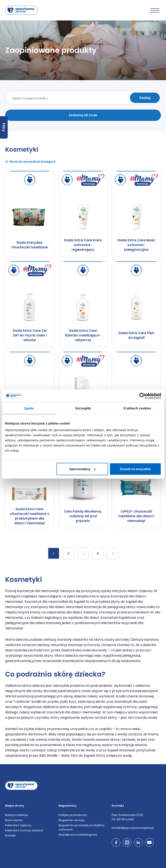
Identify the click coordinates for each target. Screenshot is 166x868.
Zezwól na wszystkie (135, 469)
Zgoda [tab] (29, 408)
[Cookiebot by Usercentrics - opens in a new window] (142, 396)
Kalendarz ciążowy (18, 825)
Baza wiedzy (14, 820)
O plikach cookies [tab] (137, 408)
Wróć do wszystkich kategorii (30, 162)
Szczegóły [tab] (83, 408)
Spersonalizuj (82, 469)
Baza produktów (17, 815)
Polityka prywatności (73, 815)
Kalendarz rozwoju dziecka (24, 830)
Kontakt (10, 835)
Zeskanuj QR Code (83, 115)
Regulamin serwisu (72, 820)
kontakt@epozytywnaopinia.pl (133, 828)
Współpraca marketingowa (78, 835)
